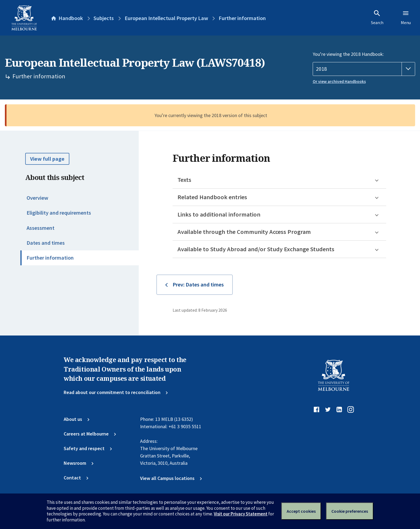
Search (377, 17)
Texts (184, 180)
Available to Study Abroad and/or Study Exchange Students (256, 249)
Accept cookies (301, 511)
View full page (47, 159)
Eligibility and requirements (59, 213)
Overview (37, 198)
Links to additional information (219, 214)
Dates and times (46, 243)
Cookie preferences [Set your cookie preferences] (350, 511)
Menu (406, 17)
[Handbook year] (364, 69)
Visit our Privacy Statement (241, 514)
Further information (50, 258)
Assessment (41, 228)
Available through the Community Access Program (244, 232)
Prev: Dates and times (198, 285)
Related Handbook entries (212, 197)
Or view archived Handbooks (339, 81)
